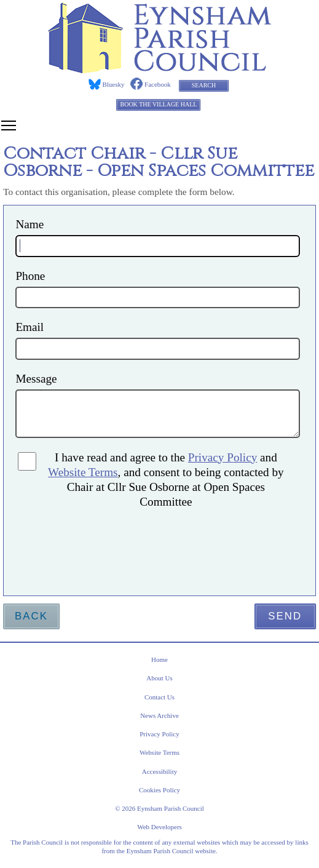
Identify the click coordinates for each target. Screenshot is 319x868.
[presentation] (133, 544)
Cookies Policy (159, 790)
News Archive (159, 715)
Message (36, 379)
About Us (159, 678)
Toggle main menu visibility (9, 124)
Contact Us (159, 697)
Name (30, 224)
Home (159, 659)
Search (204, 85)
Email (30, 327)
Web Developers (159, 827)
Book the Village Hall (158, 104)
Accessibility (159, 771)
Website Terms (83, 472)
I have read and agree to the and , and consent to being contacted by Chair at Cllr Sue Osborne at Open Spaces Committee (166, 480)
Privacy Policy (223, 457)
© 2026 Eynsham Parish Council (159, 808)
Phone (30, 276)
